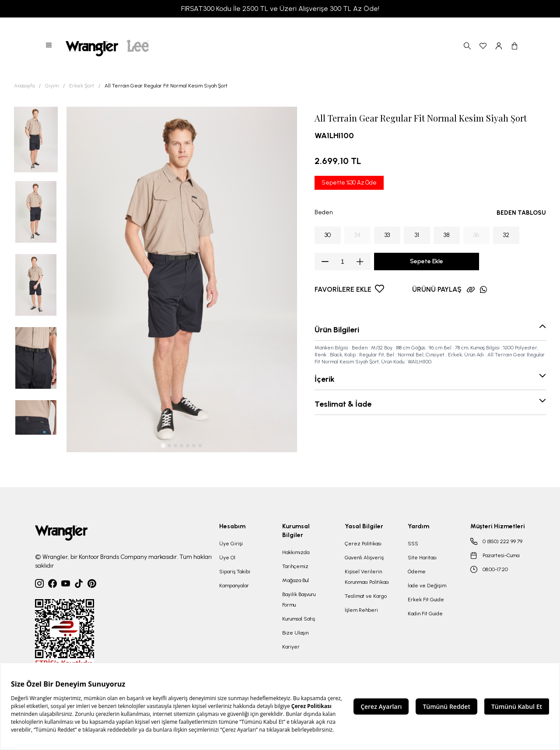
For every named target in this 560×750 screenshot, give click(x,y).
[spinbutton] (343, 262)
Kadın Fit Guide (425, 614)
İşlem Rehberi (361, 610)
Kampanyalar (234, 586)
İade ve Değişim (427, 586)
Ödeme (417, 572)
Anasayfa (24, 86)
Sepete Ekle (427, 261)
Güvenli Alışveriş (364, 558)
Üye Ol (227, 558)
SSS (413, 544)
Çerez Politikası (363, 544)
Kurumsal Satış (299, 619)
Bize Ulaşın (295, 633)
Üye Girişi (231, 544)
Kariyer (291, 647)
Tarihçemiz (295, 566)
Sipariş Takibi (235, 572)
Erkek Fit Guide (426, 600)
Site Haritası (422, 558)
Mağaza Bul (296, 580)
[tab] (163, 446)
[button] (49, 46)
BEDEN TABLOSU (521, 213)
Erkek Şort (82, 86)
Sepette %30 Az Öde (349, 183)
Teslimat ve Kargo (366, 596)
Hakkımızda (296, 552)
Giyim (52, 86)
